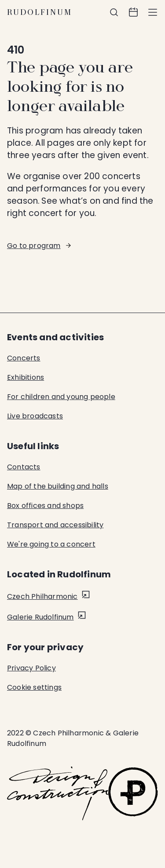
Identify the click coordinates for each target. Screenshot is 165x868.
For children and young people (61, 397)
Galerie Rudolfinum (40, 617)
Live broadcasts (35, 416)
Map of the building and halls (58, 486)
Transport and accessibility (55, 525)
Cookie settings (34, 687)
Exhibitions (26, 377)
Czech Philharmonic (42, 596)
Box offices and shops (45, 506)
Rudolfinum (40, 12)
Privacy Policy (31, 668)
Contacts (24, 467)
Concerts (24, 358)
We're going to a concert (51, 544)
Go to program (34, 246)
